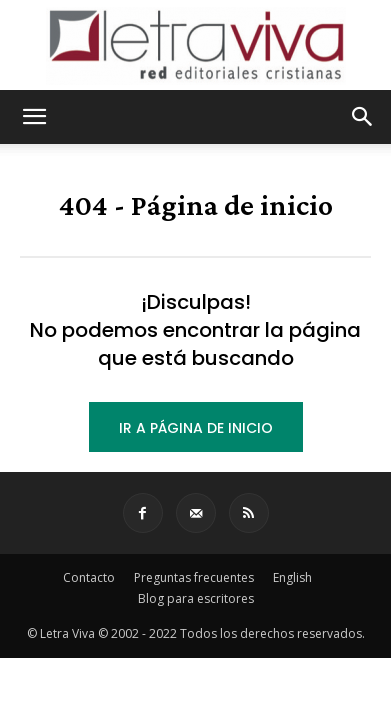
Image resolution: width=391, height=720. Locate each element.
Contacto (89, 577)
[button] (34, 117)
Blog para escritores (196, 598)
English (292, 577)
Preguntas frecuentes (194, 577)
